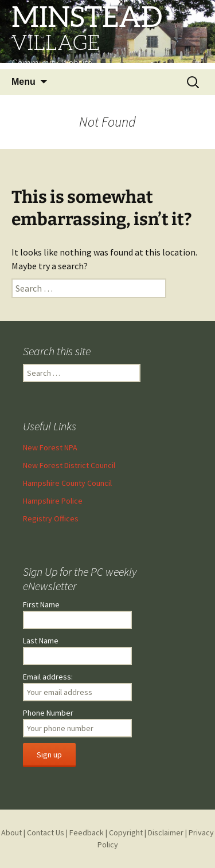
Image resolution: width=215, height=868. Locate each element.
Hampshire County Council (67, 483)
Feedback (87, 832)
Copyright (126, 832)
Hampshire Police (53, 501)
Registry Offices (51, 519)
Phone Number (48, 713)
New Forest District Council (69, 465)
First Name (41, 604)
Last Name (41, 641)
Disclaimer (166, 832)
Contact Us (46, 832)
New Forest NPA (50, 447)
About (11, 832)
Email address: (48, 677)
